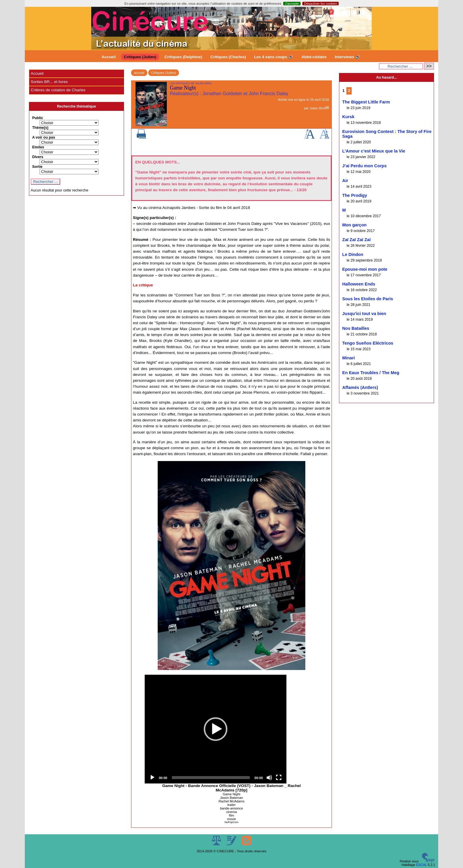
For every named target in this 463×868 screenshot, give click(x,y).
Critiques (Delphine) (183, 57)
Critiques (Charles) (228, 57)
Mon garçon (354, 225)
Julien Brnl (317, 108)
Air (345, 181)
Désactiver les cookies (321, 4)
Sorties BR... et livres (49, 82)
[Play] (152, 778)
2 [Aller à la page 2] (349, 91)
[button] (216, 729)
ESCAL (421, 865)
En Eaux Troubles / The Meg (371, 373)
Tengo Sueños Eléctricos (368, 343)
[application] (216, 729)
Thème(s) (40, 128)
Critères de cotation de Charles (58, 90)
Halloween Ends (359, 284)
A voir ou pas (44, 137)
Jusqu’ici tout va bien (364, 314)
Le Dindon (353, 254)
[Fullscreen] (279, 778)
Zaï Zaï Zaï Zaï (356, 240)
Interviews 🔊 (348, 57)
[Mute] (269, 778)
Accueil (109, 57)
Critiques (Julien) (140, 57)
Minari (349, 358)
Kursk (348, 117)
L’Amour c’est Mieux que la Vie (374, 151)
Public (38, 118)
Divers (38, 157)
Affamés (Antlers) (360, 387)
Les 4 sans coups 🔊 (274, 57)
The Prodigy (355, 195)
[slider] (211, 778)
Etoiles (38, 147)
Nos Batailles (356, 328)
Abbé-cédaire (314, 57)
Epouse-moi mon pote (365, 269)
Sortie (37, 167)
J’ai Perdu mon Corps (364, 166)
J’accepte (292, 4)
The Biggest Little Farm (366, 102)
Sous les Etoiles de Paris (368, 299)
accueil (139, 73)
